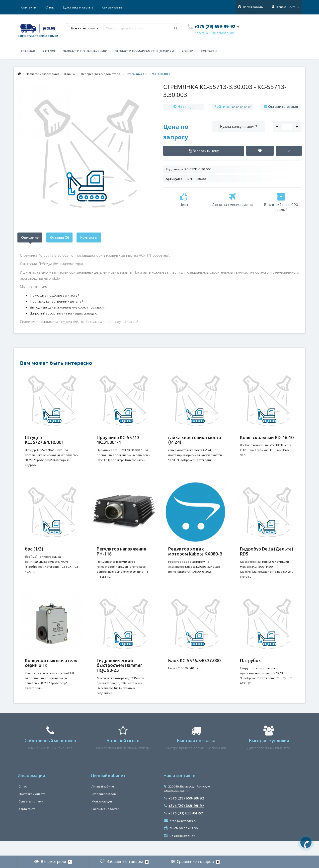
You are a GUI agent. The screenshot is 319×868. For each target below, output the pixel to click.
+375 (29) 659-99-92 (184, 813)
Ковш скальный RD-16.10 (267, 437)
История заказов (104, 809)
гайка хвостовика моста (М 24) (195, 440)
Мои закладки (102, 816)
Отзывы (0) (59, 237)
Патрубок (250, 670)
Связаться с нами (31, 816)
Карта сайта (27, 824)
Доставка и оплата (54, 7)
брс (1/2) (34, 554)
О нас (25, 7)
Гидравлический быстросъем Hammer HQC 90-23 (119, 675)
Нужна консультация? (239, 126)
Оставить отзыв (283, 107)
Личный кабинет (103, 801)
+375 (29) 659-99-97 (184, 821)
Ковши (187, 51)
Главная (28, 51)
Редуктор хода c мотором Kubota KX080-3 (195, 556)
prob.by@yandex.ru (180, 836)
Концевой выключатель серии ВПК (51, 673)
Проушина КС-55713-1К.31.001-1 (119, 440)
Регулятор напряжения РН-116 (121, 556)
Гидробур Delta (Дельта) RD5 (267, 556)
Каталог (49, 51)
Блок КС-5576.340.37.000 (194, 670)
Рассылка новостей (105, 824)
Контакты (115, 7)
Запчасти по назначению (85, 51)
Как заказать (88, 7)
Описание (30, 237)
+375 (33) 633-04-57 (184, 828)
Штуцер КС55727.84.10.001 (44, 440)
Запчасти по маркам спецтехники (144, 51)
